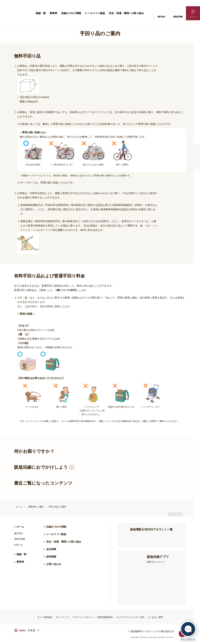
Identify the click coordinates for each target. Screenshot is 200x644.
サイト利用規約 (45, 617)
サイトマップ (62, 617)
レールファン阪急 (95, 13)
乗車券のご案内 (36, 507)
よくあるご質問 (155, 617)
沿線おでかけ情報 (71, 13)
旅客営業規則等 (105, 617)
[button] (193, 13)
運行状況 (161, 13)
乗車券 (53, 13)
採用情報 (52, 556)
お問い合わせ (54, 564)
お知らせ (18, 545)
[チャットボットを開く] (188, 631)
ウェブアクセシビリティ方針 (130, 617)
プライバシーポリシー (83, 617)
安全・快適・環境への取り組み (126, 13)
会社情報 (51, 549)
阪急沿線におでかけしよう (41, 467)
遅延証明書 (178, 13)
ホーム (19, 507)
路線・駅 (41, 13)
